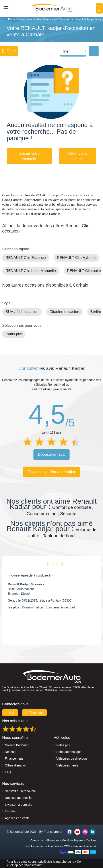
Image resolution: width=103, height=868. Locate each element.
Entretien (11, 811)
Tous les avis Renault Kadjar (51, 472)
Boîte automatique (69, 752)
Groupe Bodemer (17, 745)
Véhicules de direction (72, 759)
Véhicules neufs (67, 765)
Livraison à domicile (18, 805)
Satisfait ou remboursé (20, 791)
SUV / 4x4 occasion (22, 312)
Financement (14, 759)
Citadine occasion (64, 312)
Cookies (91, 840)
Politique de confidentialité (44, 846)
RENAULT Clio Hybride (76, 258)
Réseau (10, 752)
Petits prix (14, 334)
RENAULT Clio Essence (26, 258)
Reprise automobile (18, 798)
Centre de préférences (45, 840)
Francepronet (53, 832)
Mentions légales (73, 840)
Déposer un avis (51, 455)
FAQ (8, 772)
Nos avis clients (15, 721)
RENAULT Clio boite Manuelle (31, 271)
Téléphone (35, 713)
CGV (67, 846)
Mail (10, 713)
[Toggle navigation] (4, 8)
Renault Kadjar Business (26, 584)
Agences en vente (17, 818)
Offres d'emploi (15, 765)
